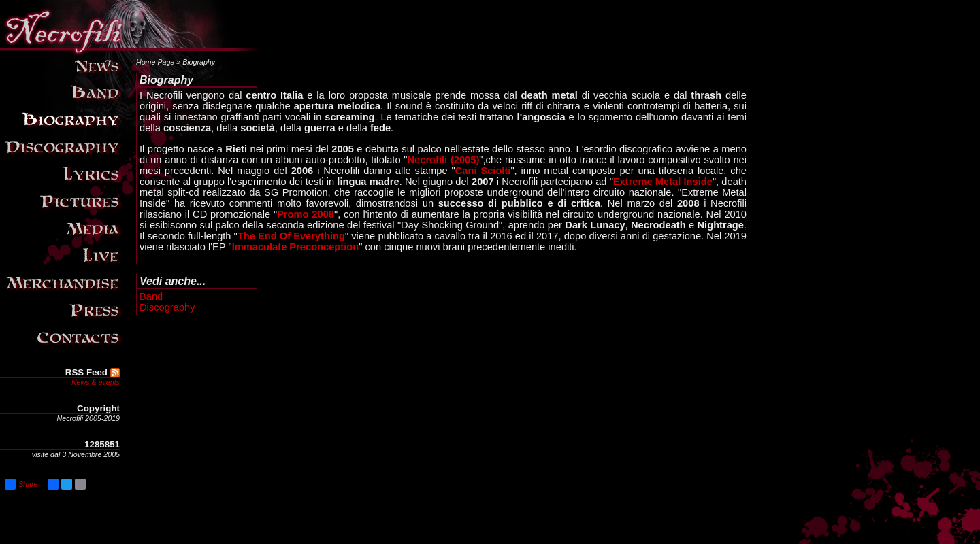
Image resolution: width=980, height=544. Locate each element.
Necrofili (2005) (444, 160)
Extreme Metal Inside (663, 182)
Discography (167, 307)
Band (151, 296)
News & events (96, 382)
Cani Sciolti (483, 171)
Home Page (155, 62)
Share (21, 484)
